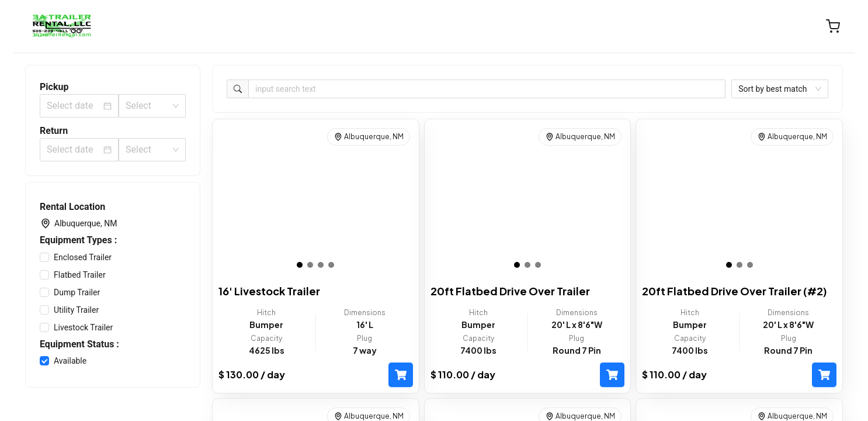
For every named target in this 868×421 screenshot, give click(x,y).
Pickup (54, 87)
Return (54, 131)
